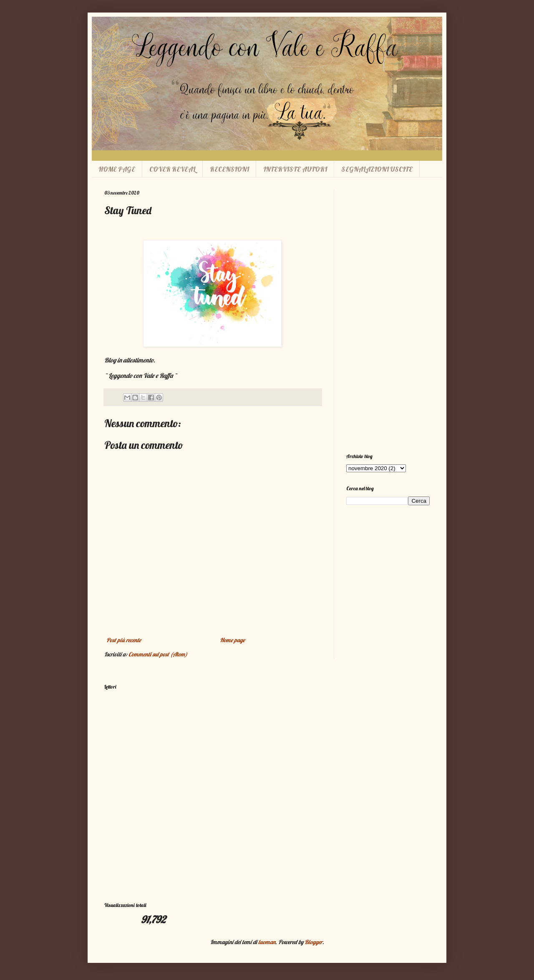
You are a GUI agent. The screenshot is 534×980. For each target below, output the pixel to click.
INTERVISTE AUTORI (295, 169)
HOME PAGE (117, 169)
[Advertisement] (388, 315)
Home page (232, 640)
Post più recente (124, 640)
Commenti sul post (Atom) (158, 654)
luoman (267, 942)
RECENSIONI (229, 169)
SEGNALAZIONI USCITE (377, 169)
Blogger (314, 942)
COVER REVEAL (173, 169)
